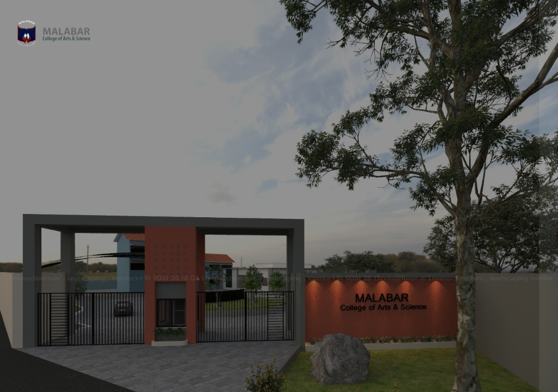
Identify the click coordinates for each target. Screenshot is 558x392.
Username (365, 94)
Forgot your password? (502, 201)
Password (365, 149)
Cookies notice (443, 354)
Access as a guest (443, 304)
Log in (443, 232)
